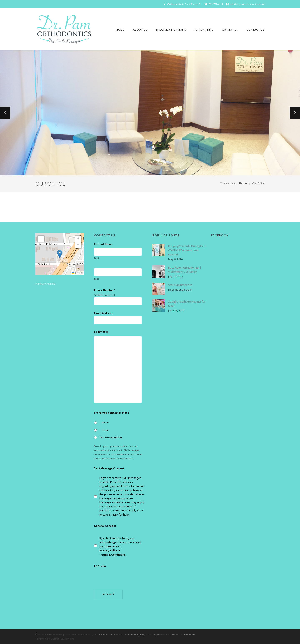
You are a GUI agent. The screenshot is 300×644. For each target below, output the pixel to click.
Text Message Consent (109, 468)
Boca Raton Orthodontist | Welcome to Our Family (185, 270)
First (97, 258)
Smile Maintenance (180, 285)
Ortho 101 (230, 30)
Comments (101, 332)
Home (120, 30)
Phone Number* (105, 290)
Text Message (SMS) (111, 437)
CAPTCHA (100, 566)
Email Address (103, 313)
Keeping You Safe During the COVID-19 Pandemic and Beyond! (186, 250)
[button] (60, 254)
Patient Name (103, 244)
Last (97, 279)
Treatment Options (171, 30)
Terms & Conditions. (113, 555)
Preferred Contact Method (112, 413)
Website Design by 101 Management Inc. (147, 635)
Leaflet (77, 273)
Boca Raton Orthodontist (108, 635)
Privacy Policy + (110, 550)
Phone (106, 422)
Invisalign (189, 635)
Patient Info (204, 30)
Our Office (258, 183)
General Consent (105, 526)
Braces (176, 635)
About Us (140, 30)
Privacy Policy (45, 284)
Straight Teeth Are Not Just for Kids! (187, 304)
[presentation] (126, 579)
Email (106, 430)
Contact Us (256, 30)
